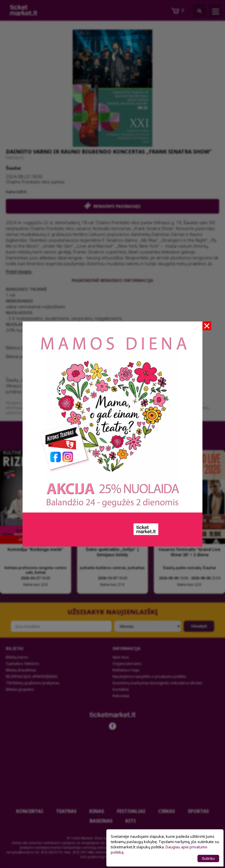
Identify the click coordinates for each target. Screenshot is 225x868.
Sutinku (208, 858)
